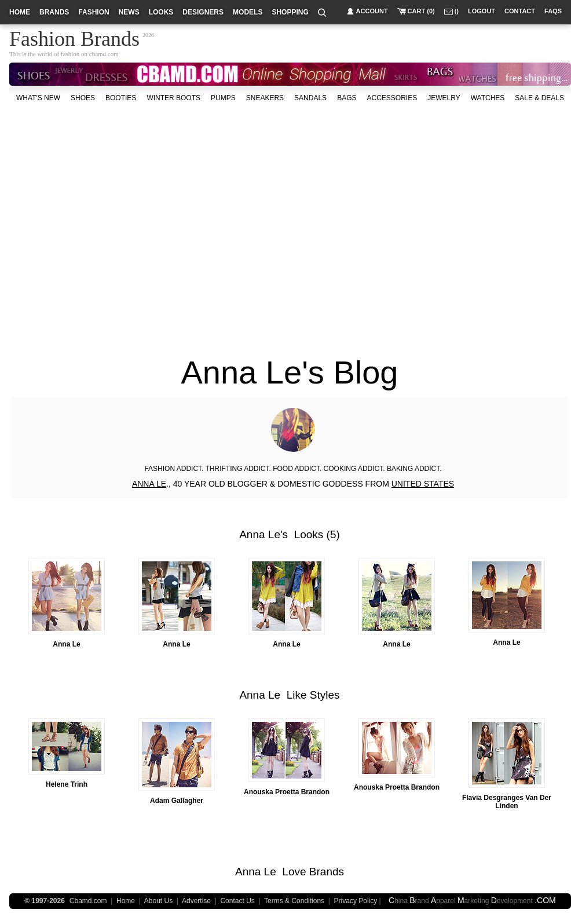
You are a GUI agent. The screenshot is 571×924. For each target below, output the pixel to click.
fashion (94, 12)
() (457, 11)
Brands (327, 872)
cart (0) (421, 11)
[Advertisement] (109, 224)
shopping (290, 12)
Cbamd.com (88, 901)
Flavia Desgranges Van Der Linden (507, 802)
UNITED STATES (423, 484)
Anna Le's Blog (290, 372)
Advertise (196, 901)
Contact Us (237, 901)
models (248, 12)
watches (488, 98)
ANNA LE (149, 484)
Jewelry (444, 98)
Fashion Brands (74, 37)
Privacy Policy (356, 901)
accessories (392, 98)
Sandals (310, 98)
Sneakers (265, 98)
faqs (553, 11)
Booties (121, 98)
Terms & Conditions (294, 901)
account (372, 11)
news (129, 12)
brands (54, 12)
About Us (158, 901)
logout (482, 11)
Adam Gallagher (177, 801)
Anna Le (260, 534)
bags (347, 98)
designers (203, 12)
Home (126, 901)
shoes (83, 98)
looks (161, 12)
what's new (38, 98)
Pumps (223, 98)
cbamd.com (104, 54)
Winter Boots (173, 98)
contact (520, 11)
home (20, 12)
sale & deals (539, 98)
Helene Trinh (67, 784)
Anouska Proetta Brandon (287, 792)
